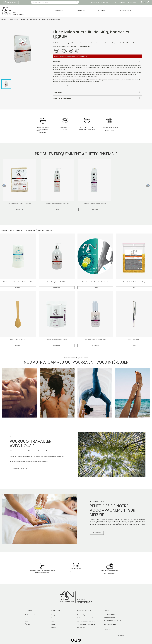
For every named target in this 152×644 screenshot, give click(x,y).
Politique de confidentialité (85, 618)
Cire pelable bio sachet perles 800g (134, 282)
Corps (69, 415)
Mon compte (81, 627)
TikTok (79, 640)
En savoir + (19, 209)
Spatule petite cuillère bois (18, 340)
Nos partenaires (105, 2)
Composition (58, 92)
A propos (94, 2)
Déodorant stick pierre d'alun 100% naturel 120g (18, 282)
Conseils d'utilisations (62, 98)
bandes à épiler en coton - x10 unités (19, 204)
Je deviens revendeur (20, 468)
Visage (31, 415)
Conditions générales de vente (86, 624)
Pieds (144, 415)
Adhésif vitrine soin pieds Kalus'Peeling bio (95, 282)
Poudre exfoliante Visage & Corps (57, 340)
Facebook (72, 640)
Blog (115, 2)
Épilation (54, 627)
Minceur (106, 415)
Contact (122, 2)
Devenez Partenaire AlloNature (86, 621)
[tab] (97, 62)
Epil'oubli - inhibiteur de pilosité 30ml (95, 204)
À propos (28, 624)
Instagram (76, 640)
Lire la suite (97, 533)
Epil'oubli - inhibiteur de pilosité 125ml (57, 204)
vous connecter (66, 56)
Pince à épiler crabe (134, 340)
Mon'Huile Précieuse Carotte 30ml (95, 340)
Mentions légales (82, 615)
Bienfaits (56, 62)
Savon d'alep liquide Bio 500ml (57, 282)
